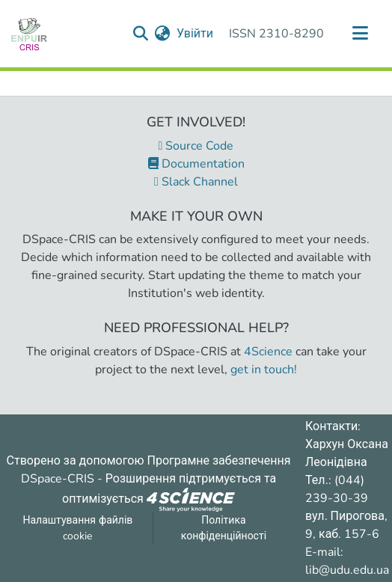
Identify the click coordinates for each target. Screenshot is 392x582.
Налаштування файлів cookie (77, 528)
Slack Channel (196, 182)
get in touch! (264, 370)
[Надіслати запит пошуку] (141, 34)
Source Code (196, 146)
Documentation (196, 164)
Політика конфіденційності (224, 528)
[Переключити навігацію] (360, 34)
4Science (268, 352)
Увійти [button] (196, 34)
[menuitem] (163, 34)
